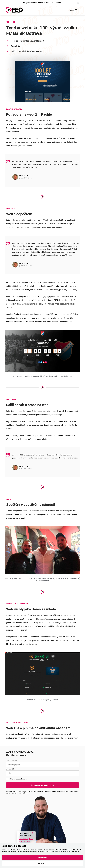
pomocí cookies (62, 850)
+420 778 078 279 (25, 842)
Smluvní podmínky (23, 793)
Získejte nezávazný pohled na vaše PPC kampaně (41, 3)
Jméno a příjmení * (12, 761)
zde (79, 852)
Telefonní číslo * (11, 769)
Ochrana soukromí (11, 793)
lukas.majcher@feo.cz (26, 839)
